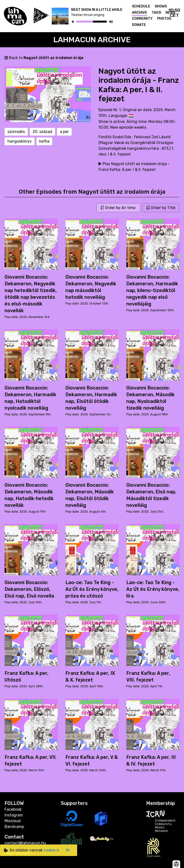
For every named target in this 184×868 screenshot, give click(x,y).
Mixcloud (13, 821)
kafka (44, 141)
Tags (156, 13)
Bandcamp (14, 827)
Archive (140, 13)
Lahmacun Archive (92, 40)
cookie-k (51, 850)
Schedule (141, 6)
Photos (164, 19)
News (170, 13)
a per (64, 132)
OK (68, 850)
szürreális (16, 132)
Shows (161, 6)
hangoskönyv (20, 141)
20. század (42, 132)
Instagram (14, 815)
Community (142, 19)
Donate (139, 25)
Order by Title (161, 208)
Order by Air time (118, 208)
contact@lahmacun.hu (25, 843)
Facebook (13, 809)
